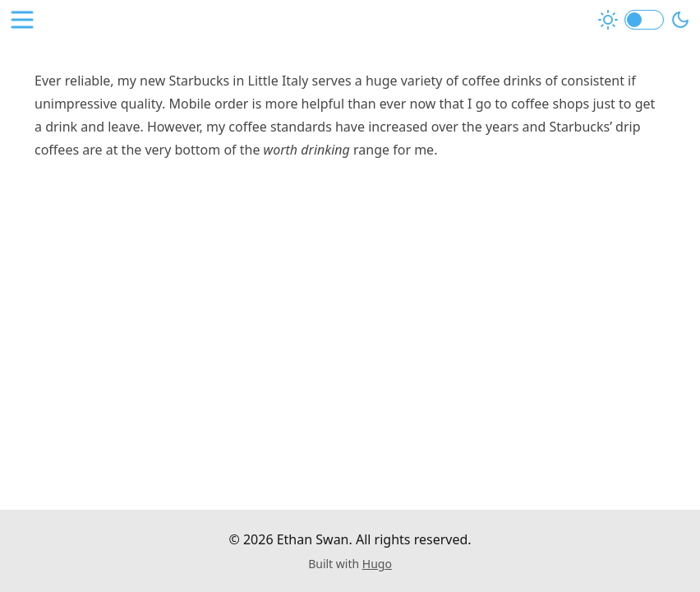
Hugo (377, 564)
